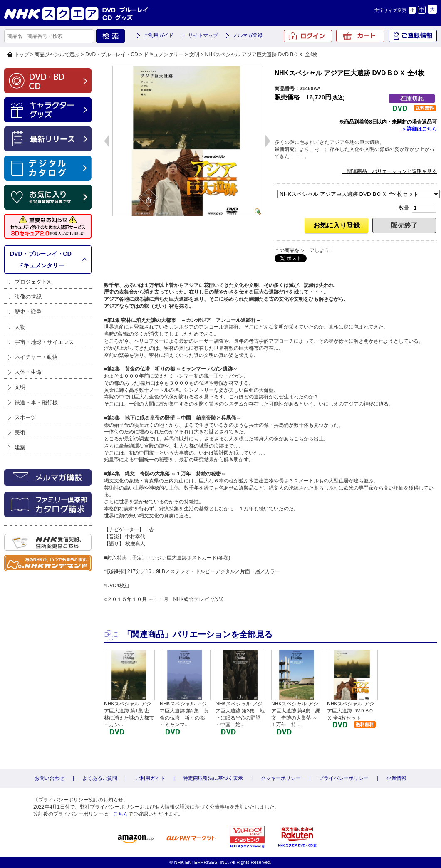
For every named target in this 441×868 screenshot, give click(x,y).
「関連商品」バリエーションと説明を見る (389, 171)
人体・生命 (28, 372)
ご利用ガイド (159, 35)
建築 (20, 447)
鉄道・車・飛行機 (36, 402)
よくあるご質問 (100, 778)
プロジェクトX (33, 282)
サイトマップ (203, 35)
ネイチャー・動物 (36, 357)
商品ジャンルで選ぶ (57, 54)
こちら (121, 814)
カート (360, 36)
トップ (22, 54)
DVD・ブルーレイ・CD (112, 54)
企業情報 (396, 778)
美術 (20, 432)
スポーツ (25, 417)
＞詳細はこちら (419, 129)
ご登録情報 (413, 36)
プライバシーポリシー (344, 778)
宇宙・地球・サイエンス (44, 342)
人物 (20, 327)
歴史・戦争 (28, 312)
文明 (194, 54)
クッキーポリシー (281, 778)
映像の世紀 (28, 297)
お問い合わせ (50, 778)
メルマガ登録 (248, 35)
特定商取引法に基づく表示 (213, 778)
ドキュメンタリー (164, 54)
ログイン (308, 36)
